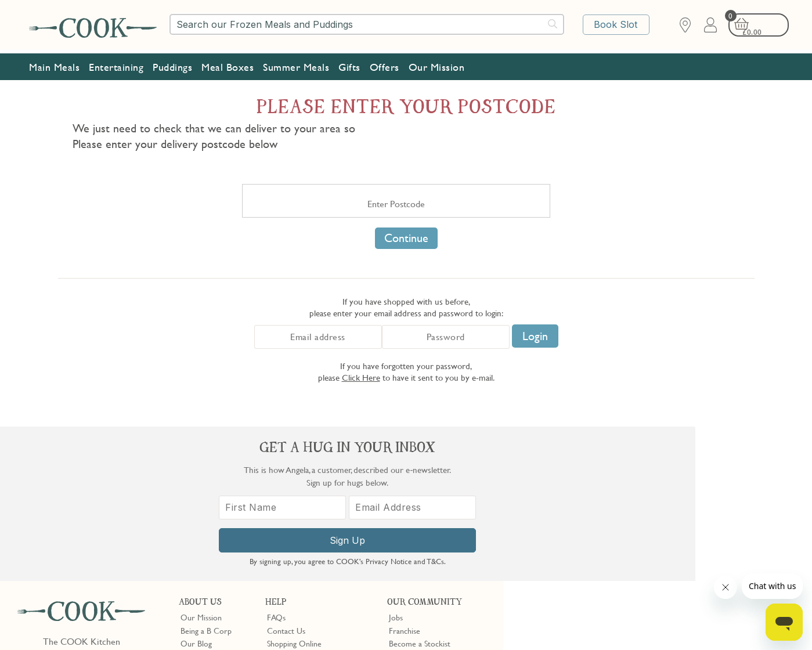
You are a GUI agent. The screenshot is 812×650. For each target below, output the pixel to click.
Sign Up (658, 552)
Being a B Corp (206, 476)
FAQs (276, 463)
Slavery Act (213, 623)
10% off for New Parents (431, 502)
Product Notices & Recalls (311, 528)
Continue (406, 238)
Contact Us (286, 476)
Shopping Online (294, 489)
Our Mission (437, 64)
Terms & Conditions (54, 623)
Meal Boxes (228, 64)
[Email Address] (720, 520)
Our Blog (196, 489)
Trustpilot (453, 550)
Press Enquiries (292, 515)
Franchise (405, 476)
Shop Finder (201, 502)
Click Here (361, 377)
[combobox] (367, 24)
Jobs (396, 463)
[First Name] (596, 520)
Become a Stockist (420, 489)
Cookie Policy (167, 623)
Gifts (349, 64)
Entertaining (116, 64)
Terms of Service (281, 633)
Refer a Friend (413, 528)
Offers (385, 64)
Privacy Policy (115, 623)
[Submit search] (553, 24)
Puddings (172, 64)
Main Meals (54, 64)
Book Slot (617, 25)
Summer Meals (296, 64)
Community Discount (425, 515)
